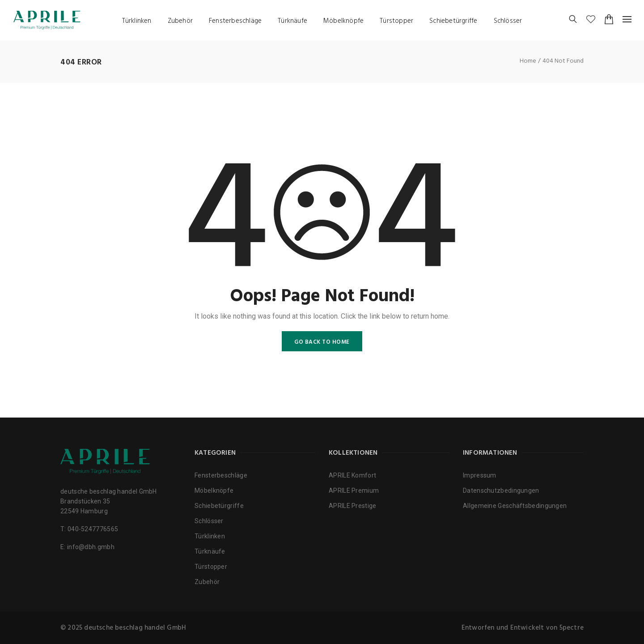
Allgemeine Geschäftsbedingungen (515, 506)
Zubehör (180, 21)
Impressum (480, 475)
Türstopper (396, 21)
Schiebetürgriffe (453, 21)
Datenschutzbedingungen (501, 490)
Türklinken (137, 21)
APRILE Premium (354, 490)
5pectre (572, 628)
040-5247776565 (93, 529)
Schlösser (508, 21)
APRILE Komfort (352, 475)
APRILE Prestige (353, 506)
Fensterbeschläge (235, 21)
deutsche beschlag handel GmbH (135, 628)
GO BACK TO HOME (322, 342)
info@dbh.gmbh (91, 547)
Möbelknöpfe (343, 21)
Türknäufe (292, 21)
